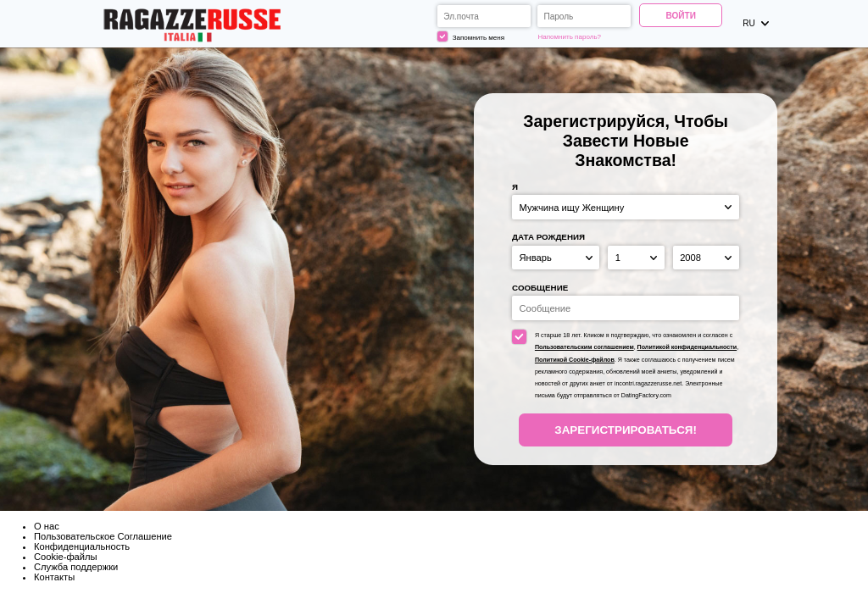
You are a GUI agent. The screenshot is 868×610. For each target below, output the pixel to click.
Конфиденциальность (82, 546)
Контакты (54, 577)
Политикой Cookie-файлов (575, 360)
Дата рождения (548, 237)
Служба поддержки (76, 567)
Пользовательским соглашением (584, 347)
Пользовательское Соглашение (103, 536)
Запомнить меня (471, 36)
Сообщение (540, 288)
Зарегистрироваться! (626, 430)
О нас (47, 526)
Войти (681, 16)
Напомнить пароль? (570, 37)
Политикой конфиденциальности (687, 347)
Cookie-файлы (66, 557)
